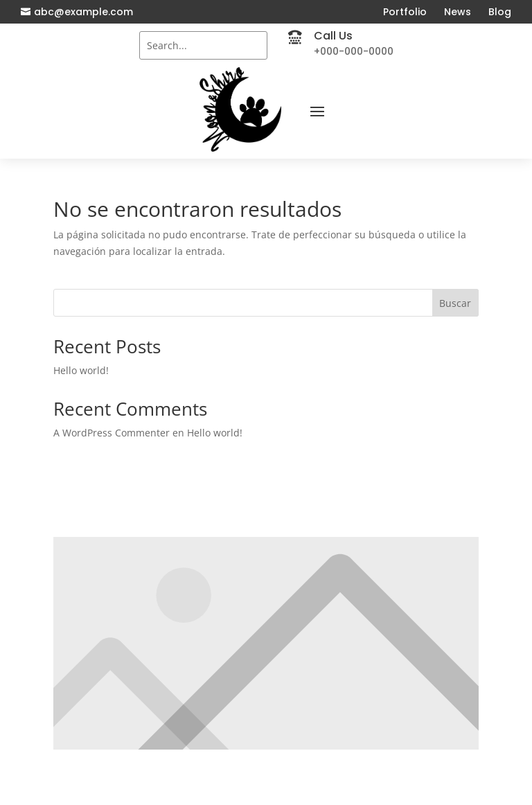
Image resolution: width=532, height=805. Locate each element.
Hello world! (81, 370)
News (458, 12)
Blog (500, 12)
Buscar (455, 303)
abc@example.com (83, 12)
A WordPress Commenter (112, 433)
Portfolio (405, 12)
